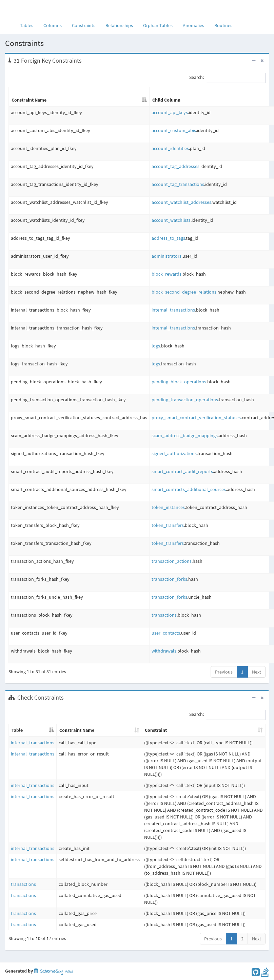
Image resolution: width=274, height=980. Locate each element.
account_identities (170, 148)
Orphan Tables (158, 25)
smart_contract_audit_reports (182, 471)
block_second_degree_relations (184, 292)
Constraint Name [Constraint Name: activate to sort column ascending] (77, 730)
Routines (223, 25)
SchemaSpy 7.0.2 (54, 971)
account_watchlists (171, 220)
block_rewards (167, 274)
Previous (224, 672)
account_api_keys (170, 112)
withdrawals (164, 651)
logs (156, 346)
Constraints (84, 25)
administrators (167, 256)
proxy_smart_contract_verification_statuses (196, 418)
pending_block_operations (179, 382)
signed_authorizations (174, 453)
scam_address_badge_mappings (185, 435)
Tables (29, 25)
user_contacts (166, 633)
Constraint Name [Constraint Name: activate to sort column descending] (29, 100)
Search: (227, 78)
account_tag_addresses (175, 166)
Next (257, 672)
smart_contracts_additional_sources (189, 489)
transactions (164, 615)
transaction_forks (169, 579)
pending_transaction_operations (185, 400)
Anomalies (193, 25)
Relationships (119, 25)
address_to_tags (168, 238)
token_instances (168, 507)
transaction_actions (172, 561)
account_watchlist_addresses (181, 202)
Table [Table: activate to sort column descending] (17, 730)
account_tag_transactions (178, 184)
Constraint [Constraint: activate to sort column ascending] (156, 730)
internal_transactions (173, 310)
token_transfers (168, 525)
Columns (53, 25)
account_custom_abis (174, 130)
